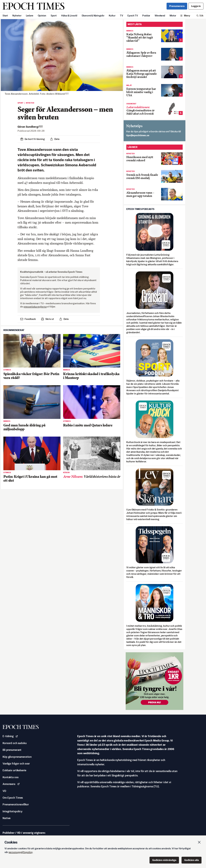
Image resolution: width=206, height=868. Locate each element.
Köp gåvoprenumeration (17, 757)
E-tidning (10, 736)
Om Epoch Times (13, 798)
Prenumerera (177, 6)
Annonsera (11, 784)
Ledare (30, 16)
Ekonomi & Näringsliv (93, 16)
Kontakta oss (11, 777)
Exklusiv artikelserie (14, 770)
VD (4, 791)
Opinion (42, 16)
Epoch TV (133, 16)
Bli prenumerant (12, 750)
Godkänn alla (192, 860)
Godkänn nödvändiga (164, 860)
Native (7, 818)
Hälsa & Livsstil (69, 16)
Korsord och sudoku (15, 743)
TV (121, 16)
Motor (173, 16)
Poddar (146, 16)
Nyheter (17, 16)
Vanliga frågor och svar (16, 764)
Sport (54, 16)
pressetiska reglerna (35, 307)
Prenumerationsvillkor (16, 804)
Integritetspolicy (12, 811)
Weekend (160, 16)
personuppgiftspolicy (21, 852)
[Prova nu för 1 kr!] (154, 681)
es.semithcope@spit (138, 135)
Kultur (112, 16)
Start (5, 16)
